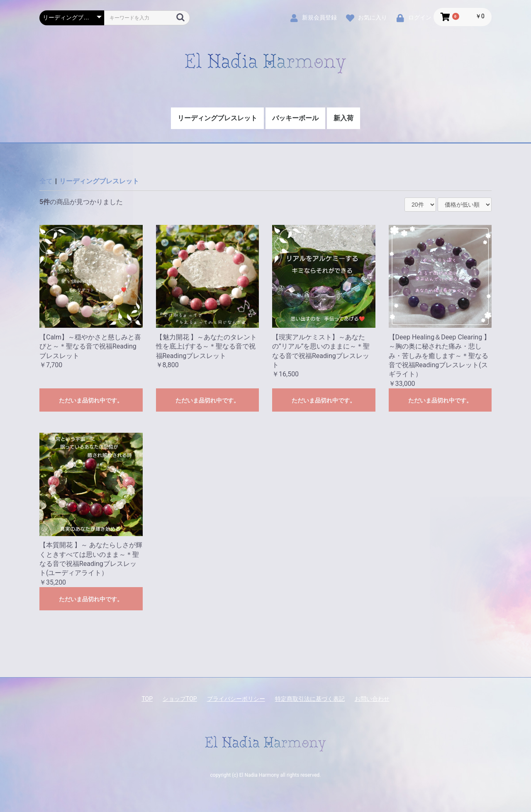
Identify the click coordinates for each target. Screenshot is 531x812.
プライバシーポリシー (236, 699)
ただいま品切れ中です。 (91, 400)
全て (46, 181)
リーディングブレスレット (217, 118)
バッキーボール (295, 118)
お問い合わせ (372, 699)
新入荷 (343, 118)
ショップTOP (180, 699)
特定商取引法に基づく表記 (310, 699)
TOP (147, 699)
